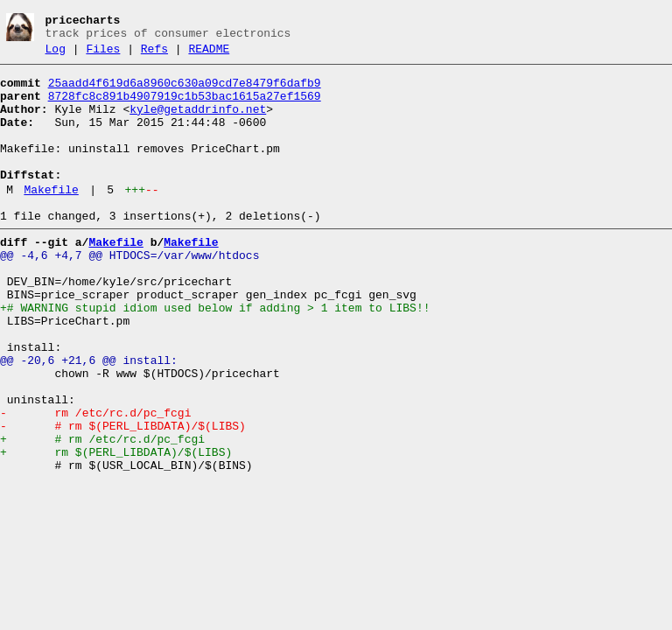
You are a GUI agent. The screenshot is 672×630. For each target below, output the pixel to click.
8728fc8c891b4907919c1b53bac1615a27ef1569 (185, 107)
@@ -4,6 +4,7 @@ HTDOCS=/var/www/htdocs (129, 292)
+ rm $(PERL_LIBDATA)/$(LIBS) (116, 528)
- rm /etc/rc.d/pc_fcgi (95, 481)
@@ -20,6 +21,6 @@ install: (89, 418)
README (209, 54)
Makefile (51, 219)
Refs (154, 54)
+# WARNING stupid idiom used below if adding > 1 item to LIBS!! (215, 355)
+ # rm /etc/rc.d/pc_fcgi (102, 513)
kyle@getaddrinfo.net (198, 122)
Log (56, 54)
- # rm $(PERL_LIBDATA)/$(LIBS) (123, 497)
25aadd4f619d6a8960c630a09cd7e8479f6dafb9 (185, 91)
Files (103, 54)
